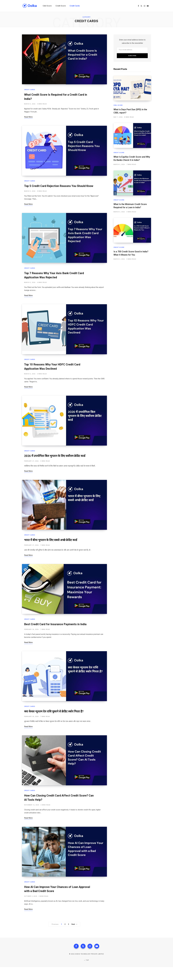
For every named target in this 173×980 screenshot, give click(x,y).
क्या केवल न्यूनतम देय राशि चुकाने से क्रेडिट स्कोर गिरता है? (56, 722)
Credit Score (119, 153)
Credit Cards (30, 90)
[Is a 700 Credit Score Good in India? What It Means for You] (132, 230)
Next (74, 937)
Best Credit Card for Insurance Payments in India (57, 634)
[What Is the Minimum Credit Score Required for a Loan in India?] (132, 183)
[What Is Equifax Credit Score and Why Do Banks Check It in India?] (132, 135)
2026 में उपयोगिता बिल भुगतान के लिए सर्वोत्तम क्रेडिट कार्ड (56, 464)
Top (86, 973)
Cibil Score (118, 105)
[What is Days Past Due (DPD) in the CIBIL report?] (132, 88)
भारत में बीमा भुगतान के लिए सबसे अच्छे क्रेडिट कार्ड (52, 549)
